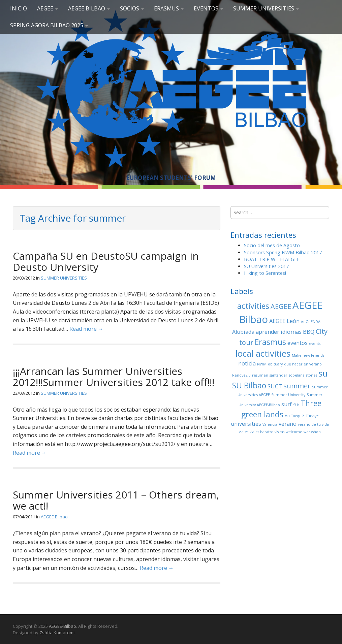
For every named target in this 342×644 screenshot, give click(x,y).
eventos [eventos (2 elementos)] (298, 343)
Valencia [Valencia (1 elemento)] (270, 424)
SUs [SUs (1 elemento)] (296, 405)
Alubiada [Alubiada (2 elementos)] (243, 332)
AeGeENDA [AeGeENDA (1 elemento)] (311, 322)
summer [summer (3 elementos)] (297, 386)
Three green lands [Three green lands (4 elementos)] (281, 409)
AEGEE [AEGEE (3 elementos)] (281, 306)
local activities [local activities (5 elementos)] (263, 353)
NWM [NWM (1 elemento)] (262, 364)
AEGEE (48, 8)
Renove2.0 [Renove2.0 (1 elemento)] (241, 375)
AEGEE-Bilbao (63, 626)
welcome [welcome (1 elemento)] (294, 432)
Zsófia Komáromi (57, 633)
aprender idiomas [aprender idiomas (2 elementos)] (279, 332)
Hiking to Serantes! (265, 273)
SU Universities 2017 (266, 266)
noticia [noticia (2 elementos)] (247, 363)
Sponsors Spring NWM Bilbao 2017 (283, 252)
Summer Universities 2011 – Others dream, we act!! (116, 500)
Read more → (86, 329)
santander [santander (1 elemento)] (278, 375)
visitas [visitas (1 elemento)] (279, 432)
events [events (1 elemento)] (315, 344)
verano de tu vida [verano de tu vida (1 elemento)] (313, 424)
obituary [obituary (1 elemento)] (275, 364)
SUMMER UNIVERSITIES (266, 8)
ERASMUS (169, 8)
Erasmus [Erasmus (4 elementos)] (270, 342)
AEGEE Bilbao (89, 8)
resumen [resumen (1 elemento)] (260, 375)
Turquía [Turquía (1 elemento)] (298, 416)
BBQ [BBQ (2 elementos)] (309, 332)
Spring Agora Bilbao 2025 (49, 25)
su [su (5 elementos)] (323, 373)
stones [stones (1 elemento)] (312, 375)
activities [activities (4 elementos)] (253, 306)
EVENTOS (208, 8)
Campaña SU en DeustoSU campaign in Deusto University (106, 261)
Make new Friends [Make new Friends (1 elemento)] (308, 355)
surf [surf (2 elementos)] (287, 404)
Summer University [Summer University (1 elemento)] (288, 395)
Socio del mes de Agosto (272, 245)
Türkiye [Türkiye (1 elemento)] (312, 416)
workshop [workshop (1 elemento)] (312, 432)
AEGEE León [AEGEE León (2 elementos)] (284, 321)
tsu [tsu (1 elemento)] (287, 416)
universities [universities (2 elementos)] (246, 424)
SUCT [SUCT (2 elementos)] (275, 386)
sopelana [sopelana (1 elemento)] (297, 375)
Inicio (19, 8)
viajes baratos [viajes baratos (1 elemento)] (261, 432)
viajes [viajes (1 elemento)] (244, 432)
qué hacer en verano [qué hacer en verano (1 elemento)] (303, 364)
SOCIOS (132, 8)
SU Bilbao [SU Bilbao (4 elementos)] (249, 385)
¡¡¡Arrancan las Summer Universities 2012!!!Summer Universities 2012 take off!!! (114, 377)
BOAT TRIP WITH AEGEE (272, 259)
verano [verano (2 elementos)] (288, 424)
